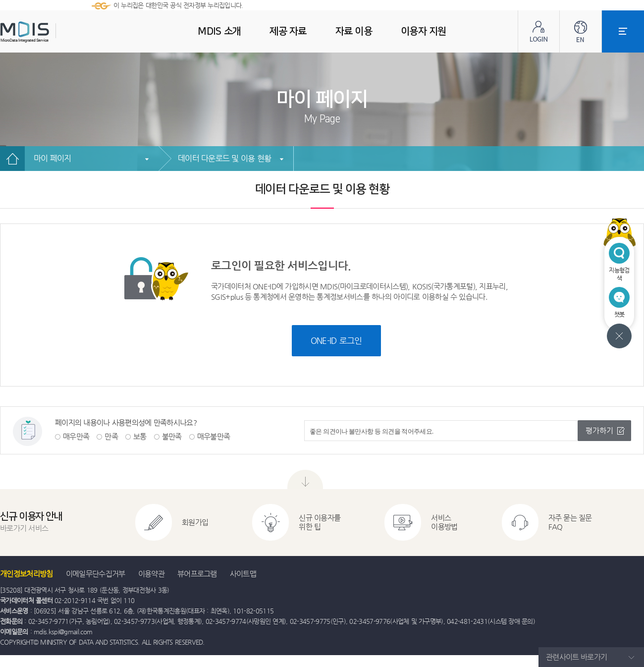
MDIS (50, 32)
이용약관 (151, 574)
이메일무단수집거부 (96, 574)
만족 (111, 436)
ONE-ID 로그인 (336, 340)
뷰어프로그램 (197, 574)
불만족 (172, 436)
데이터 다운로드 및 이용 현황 (224, 158)
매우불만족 (214, 436)
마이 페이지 (53, 158)
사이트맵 (243, 574)
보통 (140, 436)
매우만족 (76, 436)
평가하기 (599, 430)
